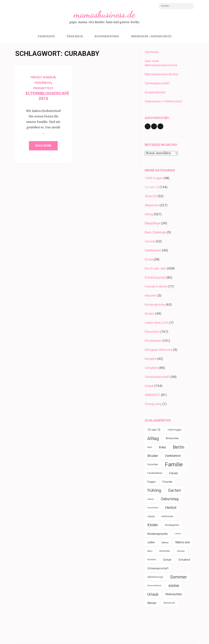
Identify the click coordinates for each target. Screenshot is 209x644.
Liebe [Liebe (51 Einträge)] (151, 542)
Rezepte (150, 359)
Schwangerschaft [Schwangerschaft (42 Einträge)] (158, 568)
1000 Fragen (154, 178)
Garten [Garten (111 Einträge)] (175, 490)
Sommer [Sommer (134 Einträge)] (179, 577)
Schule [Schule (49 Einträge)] (167, 560)
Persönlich (43, 83)
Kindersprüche (155, 304)
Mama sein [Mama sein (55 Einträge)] (183, 542)
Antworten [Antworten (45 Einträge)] (172, 438)
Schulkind (151, 368)
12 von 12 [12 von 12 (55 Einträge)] (154, 430)
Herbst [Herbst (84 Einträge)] (171, 508)
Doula (149, 259)
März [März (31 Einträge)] (150, 551)
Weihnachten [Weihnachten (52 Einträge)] (174, 594)
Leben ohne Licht (157, 323)
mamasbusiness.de (104, 14)
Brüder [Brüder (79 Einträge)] (153, 456)
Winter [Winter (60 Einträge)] (152, 603)
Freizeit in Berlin (43, 77)
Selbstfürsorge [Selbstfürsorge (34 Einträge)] (155, 577)
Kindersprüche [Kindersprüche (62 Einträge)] (158, 534)
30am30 (151, 196)
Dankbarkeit (153, 250)
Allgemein (152, 205)
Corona (150, 241)
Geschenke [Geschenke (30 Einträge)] (153, 508)
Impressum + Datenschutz (151, 36)
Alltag (149, 214)
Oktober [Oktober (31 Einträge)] (181, 551)
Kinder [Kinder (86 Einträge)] (153, 525)
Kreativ (150, 314)
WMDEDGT (152, 395)
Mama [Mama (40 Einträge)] (165, 542)
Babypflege (153, 223)
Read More (43, 146)
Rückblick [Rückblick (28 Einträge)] (152, 560)
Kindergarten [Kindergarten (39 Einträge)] (172, 525)
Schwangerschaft (157, 83)
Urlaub (149, 386)
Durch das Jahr (155, 268)
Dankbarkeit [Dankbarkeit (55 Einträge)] (173, 456)
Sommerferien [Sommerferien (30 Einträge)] (154, 586)
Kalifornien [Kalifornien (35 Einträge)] (167, 516)
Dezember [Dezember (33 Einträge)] (153, 464)
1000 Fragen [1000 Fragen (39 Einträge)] (174, 430)
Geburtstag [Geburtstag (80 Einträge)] (170, 499)
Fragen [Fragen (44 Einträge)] (151, 482)
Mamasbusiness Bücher (162, 74)
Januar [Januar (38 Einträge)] (151, 516)
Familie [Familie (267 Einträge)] (174, 464)
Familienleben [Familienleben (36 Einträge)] (155, 473)
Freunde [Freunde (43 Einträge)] (167, 482)
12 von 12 (152, 187)
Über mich (75, 36)
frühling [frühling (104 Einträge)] (154, 490)
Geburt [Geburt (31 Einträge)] (151, 499)
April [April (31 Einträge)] (150, 447)
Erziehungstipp (155, 277)
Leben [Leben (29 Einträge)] (178, 534)
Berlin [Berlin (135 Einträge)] (179, 447)
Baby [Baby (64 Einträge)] (162, 447)
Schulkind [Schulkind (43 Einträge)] (184, 560)
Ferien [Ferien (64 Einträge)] (174, 473)
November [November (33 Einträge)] (165, 551)
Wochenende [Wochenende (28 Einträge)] (169, 603)
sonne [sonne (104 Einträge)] (174, 586)
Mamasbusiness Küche (161, 65)
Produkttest (43, 88)
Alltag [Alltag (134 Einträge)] (153, 438)
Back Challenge (155, 232)
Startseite (46, 36)
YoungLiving (153, 404)
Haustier (151, 295)
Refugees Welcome (159, 350)
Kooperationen (107, 36)
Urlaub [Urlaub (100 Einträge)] (153, 594)
